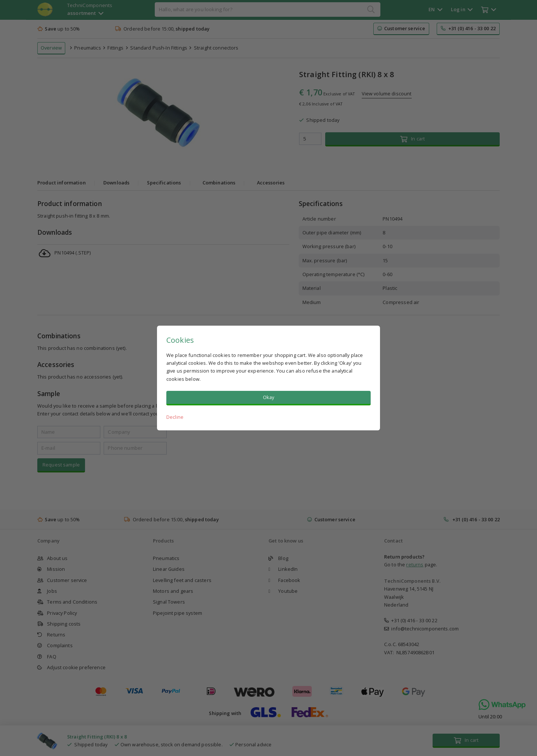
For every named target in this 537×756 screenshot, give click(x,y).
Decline (175, 417)
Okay (269, 397)
